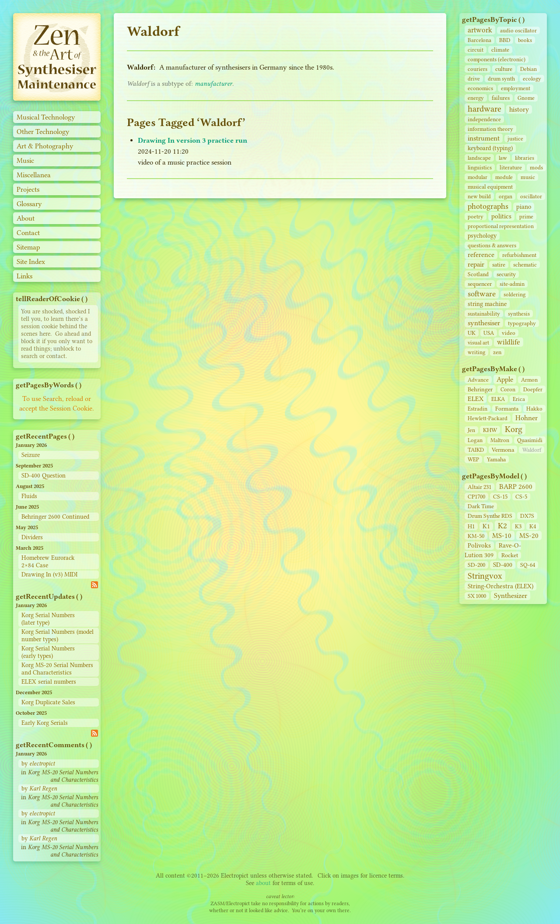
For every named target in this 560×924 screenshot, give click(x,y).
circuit (476, 50)
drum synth (501, 79)
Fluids (29, 496)
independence (484, 119)
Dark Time (481, 506)
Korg (514, 429)
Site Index (31, 262)
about (263, 883)
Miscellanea (34, 175)
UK (472, 333)
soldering (514, 294)
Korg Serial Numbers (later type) (48, 619)
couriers (478, 69)
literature (511, 167)
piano (524, 207)
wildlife (509, 342)
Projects (28, 189)
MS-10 (502, 536)
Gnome (526, 98)
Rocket (510, 555)
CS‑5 (521, 497)
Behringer (480, 389)
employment (516, 88)
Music (25, 160)
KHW (490, 430)
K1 (486, 526)
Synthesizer (511, 596)
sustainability (484, 314)
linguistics (480, 167)
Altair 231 (479, 487)
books (525, 40)
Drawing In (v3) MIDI (49, 574)
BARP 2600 (516, 487)
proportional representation (501, 226)
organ (506, 196)
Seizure (31, 455)
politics (501, 216)
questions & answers (492, 245)
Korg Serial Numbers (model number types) (58, 636)
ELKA (498, 399)
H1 (471, 526)
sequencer (480, 284)
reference (481, 255)
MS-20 (529, 536)
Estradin (478, 409)
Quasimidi (530, 440)
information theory (490, 129)
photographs (488, 206)
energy (476, 98)
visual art (478, 343)
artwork (480, 30)
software (482, 294)
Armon (529, 380)
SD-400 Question (44, 476)
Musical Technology (46, 117)
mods (536, 167)
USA (489, 333)
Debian (528, 69)
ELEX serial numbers (49, 682)
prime (526, 216)
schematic (525, 265)
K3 (518, 526)
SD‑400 (503, 565)
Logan (475, 440)
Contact (28, 233)
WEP (473, 459)
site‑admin (512, 284)
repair (476, 264)
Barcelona (479, 40)
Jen (471, 430)
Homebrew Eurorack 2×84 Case (48, 562)
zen (497, 352)
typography (522, 323)
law (503, 158)
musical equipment (490, 187)
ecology (532, 79)
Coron (508, 389)
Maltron (500, 440)
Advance (478, 380)
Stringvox (485, 576)
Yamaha (496, 459)
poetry (476, 216)
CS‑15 (500, 497)
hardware (485, 109)
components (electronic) (497, 59)
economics (480, 88)
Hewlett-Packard (488, 418)
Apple (505, 379)
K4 (533, 526)
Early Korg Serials (45, 723)
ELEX (476, 399)
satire (499, 265)
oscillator (531, 196)
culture (504, 69)
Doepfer (533, 389)
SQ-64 (528, 565)
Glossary (29, 204)
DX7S (527, 516)
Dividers (32, 537)
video (509, 333)
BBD (505, 40)
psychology (482, 236)
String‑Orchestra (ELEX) (500, 586)
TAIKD (476, 450)
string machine (487, 304)
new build (479, 196)
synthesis (519, 314)
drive (474, 79)
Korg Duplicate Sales (48, 702)
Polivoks (479, 546)
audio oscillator (518, 30)
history (519, 109)
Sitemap (28, 247)
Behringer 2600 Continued (55, 517)
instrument (484, 138)
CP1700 (476, 497)
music (528, 177)
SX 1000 (477, 596)
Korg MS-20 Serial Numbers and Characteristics (57, 669)
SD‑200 (476, 565)
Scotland (478, 274)
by (38, 764)
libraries (525, 158)
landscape (479, 158)
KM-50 (476, 536)
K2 (502, 526)
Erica (519, 399)
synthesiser (484, 323)
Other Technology (43, 132)
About (26, 218)
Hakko (534, 409)
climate (500, 50)
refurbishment (519, 255)
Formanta (507, 409)
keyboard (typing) (490, 148)
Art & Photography (45, 146)
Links (24, 276)
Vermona (503, 450)
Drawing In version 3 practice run (192, 140)
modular (478, 177)
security (506, 274)
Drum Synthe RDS (490, 516)
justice (515, 139)
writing (476, 352)
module (504, 177)
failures (501, 98)
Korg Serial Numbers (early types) (48, 652)
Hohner (527, 418)
